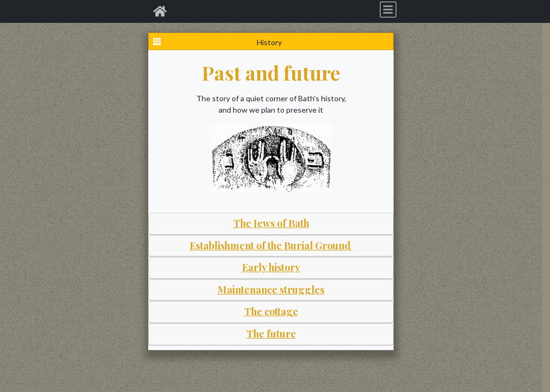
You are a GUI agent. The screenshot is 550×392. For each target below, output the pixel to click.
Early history (271, 267)
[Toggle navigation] (388, 9)
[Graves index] (157, 41)
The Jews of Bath (271, 223)
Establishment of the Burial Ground (271, 246)
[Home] (160, 11)
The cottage (271, 311)
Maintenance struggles (271, 290)
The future (271, 334)
